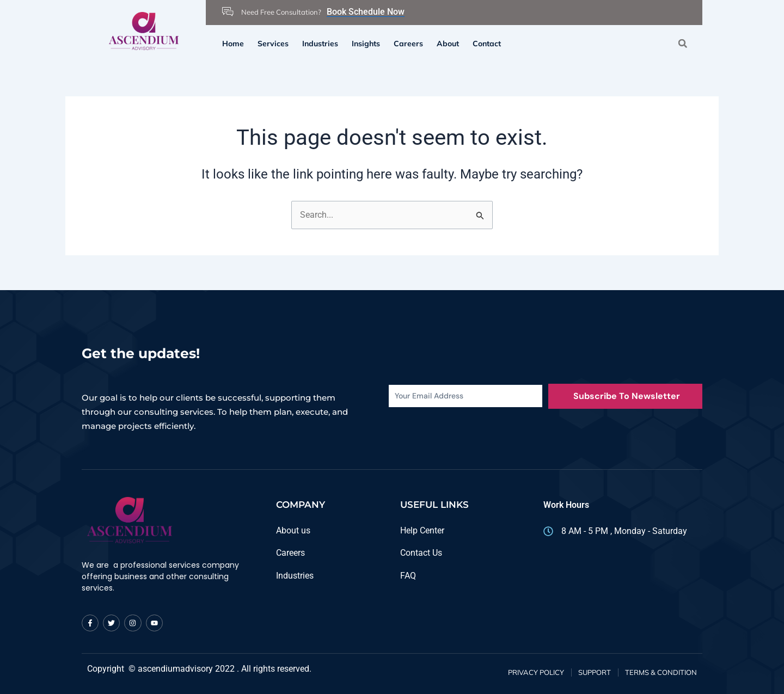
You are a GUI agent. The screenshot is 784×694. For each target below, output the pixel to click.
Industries (320, 44)
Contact (487, 44)
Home (233, 44)
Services (273, 44)
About (448, 44)
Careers (408, 44)
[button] (682, 43)
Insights (366, 44)
